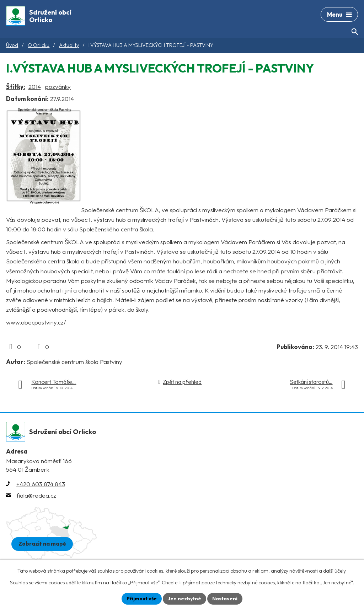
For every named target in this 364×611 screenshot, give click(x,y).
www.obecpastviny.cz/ (36, 322)
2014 (35, 87)
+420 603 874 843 (41, 484)
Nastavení (225, 599)
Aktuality (69, 45)
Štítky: (16, 87)
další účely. (335, 571)
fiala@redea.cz (36, 495)
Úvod (12, 45)
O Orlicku (39, 45)
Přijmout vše (142, 599)
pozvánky (58, 87)
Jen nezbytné (184, 599)
